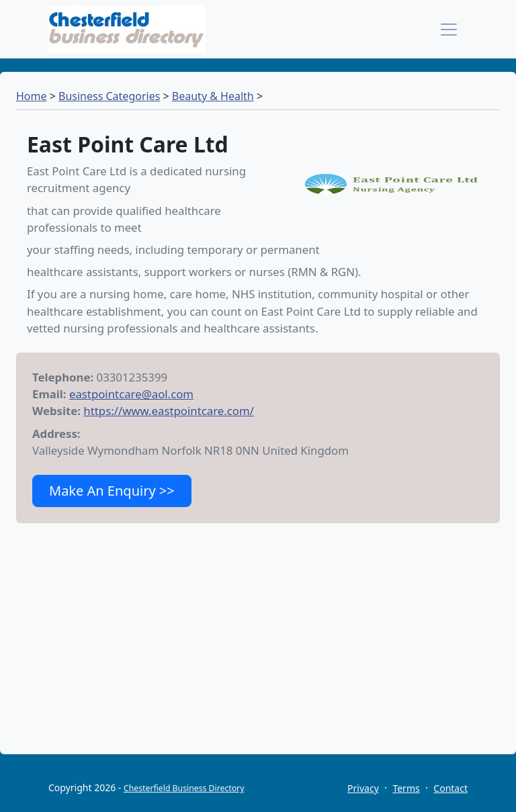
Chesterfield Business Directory (184, 788)
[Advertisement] (258, 660)
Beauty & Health (213, 96)
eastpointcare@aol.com (131, 394)
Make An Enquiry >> (112, 491)
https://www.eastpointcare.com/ (169, 411)
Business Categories (109, 96)
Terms (406, 788)
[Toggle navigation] (449, 30)
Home (32, 96)
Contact (450, 788)
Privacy (363, 788)
